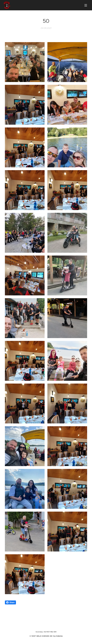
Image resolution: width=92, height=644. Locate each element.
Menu (86, 5)
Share (10, 602)
